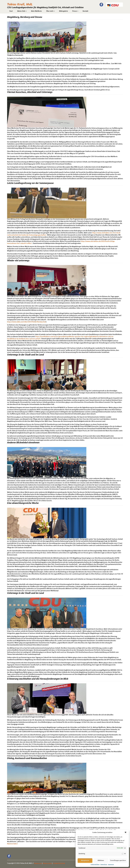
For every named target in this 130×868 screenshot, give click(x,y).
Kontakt (85, 11)
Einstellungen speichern (118, 861)
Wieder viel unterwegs (18, 261)
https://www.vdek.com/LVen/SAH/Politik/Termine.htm (26, 322)
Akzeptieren (85, 861)
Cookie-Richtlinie (95, 865)
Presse (75, 11)
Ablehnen (101, 861)
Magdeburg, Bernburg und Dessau (25, 17)
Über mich (50, 11)
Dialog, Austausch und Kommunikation (27, 758)
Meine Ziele (22, 11)
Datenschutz (104, 865)
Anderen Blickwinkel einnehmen (23, 443)
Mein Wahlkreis (36, 11)
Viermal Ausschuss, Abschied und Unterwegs (30, 92)
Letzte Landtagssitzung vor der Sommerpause (30, 183)
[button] (126, 833)
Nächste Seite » (12, 844)
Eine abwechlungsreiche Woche (23, 503)
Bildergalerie (63, 11)
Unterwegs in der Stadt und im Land (25, 355)
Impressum (111, 865)
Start (11, 11)
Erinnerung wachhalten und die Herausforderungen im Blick (38, 679)
